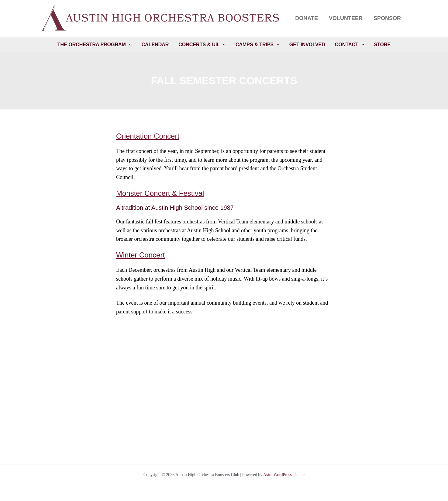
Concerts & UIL (202, 45)
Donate (307, 18)
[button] (163, 19)
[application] (129, 45)
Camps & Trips (258, 45)
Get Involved (307, 45)
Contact (350, 45)
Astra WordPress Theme (284, 475)
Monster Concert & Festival (160, 193)
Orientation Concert (148, 136)
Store (382, 45)
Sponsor (387, 18)
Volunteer (346, 18)
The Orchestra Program (95, 45)
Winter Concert (140, 255)
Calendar (155, 45)
